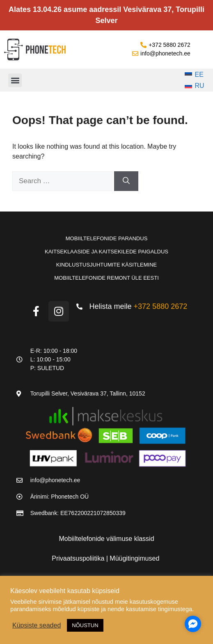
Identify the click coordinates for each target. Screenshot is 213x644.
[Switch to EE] (195, 75)
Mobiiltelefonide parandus (107, 238)
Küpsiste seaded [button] (37, 625)
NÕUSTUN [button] (85, 625)
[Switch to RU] (195, 86)
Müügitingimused (134, 558)
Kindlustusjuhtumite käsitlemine (107, 265)
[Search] (126, 181)
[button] (15, 80)
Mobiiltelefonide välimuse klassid (106, 539)
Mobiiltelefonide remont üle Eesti (106, 278)
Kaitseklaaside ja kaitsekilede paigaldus (106, 252)
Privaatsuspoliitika (79, 558)
